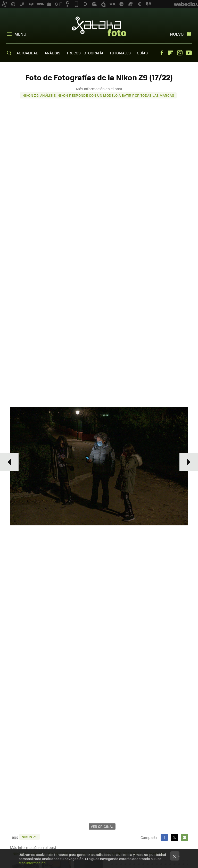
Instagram (180, 53)
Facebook (162, 53)
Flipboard (171, 53)
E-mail (184, 837)
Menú (20, 34)
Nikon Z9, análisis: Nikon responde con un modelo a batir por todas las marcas (98, 95)
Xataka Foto (99, 26)
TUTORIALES (120, 53)
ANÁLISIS (52, 53)
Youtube (189, 53)
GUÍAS (142, 53)
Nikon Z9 (30, 837)
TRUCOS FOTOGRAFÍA (85, 53)
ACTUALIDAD (27, 53)
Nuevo (177, 34)
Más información (32, 863)
